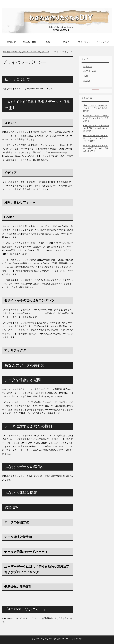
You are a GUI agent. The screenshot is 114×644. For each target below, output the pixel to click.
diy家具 (66, 42)
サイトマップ (84, 42)
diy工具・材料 (30, 42)
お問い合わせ (103, 42)
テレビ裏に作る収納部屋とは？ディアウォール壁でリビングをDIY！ (95, 138)
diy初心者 (11, 42)
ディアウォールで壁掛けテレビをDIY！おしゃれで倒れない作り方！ (96, 148)
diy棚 (48, 42)
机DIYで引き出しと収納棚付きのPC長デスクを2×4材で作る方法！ (96, 128)
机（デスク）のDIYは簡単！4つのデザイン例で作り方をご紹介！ (96, 118)
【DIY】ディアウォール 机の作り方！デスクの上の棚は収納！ (95, 108)
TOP (26, 52)
